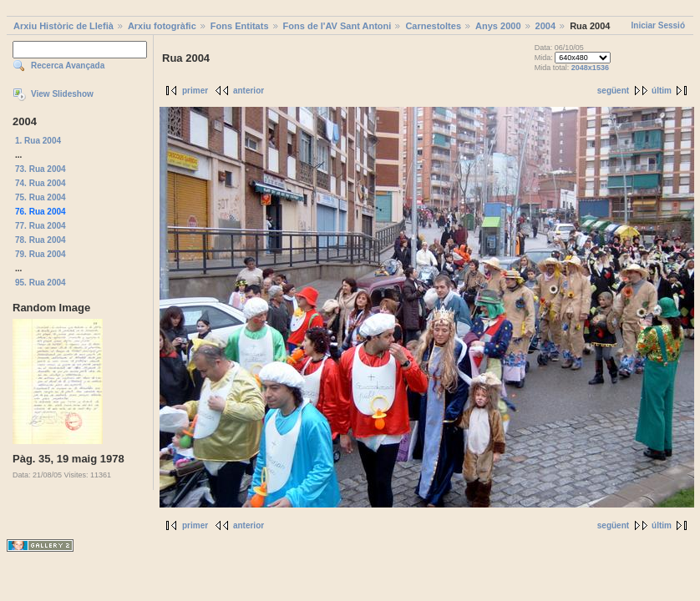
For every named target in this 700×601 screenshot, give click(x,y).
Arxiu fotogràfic (162, 26)
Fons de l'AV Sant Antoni (337, 26)
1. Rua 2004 (38, 141)
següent (613, 91)
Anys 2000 (498, 26)
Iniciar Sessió (658, 25)
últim (662, 91)
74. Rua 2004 (41, 183)
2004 (545, 26)
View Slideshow (62, 94)
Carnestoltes (433, 26)
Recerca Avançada (68, 66)
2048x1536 (590, 68)
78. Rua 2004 (41, 240)
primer (195, 91)
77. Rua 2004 (41, 226)
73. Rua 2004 (41, 169)
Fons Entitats (240, 26)
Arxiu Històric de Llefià (63, 26)
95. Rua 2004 (41, 283)
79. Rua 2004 (41, 254)
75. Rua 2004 (41, 197)
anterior (249, 91)
